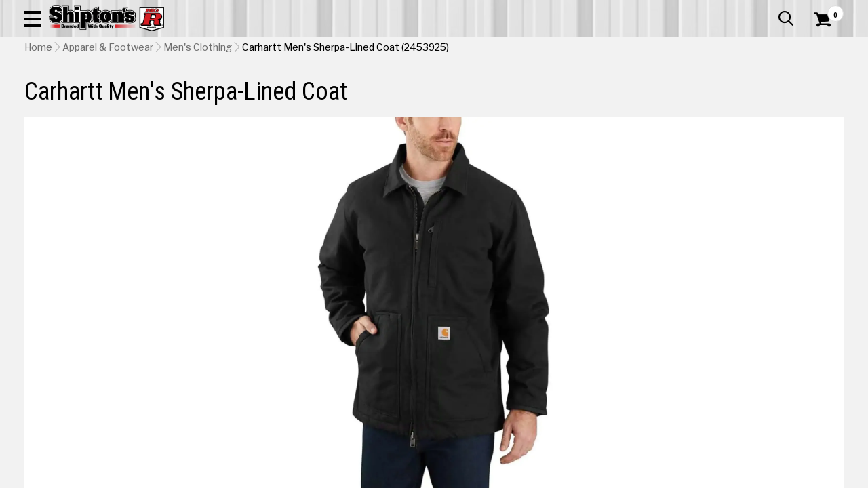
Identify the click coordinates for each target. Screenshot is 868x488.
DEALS (825, 91)
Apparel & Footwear (77, 91)
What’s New (768, 10)
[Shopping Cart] (821, 49)
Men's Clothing (198, 116)
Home (38, 116)
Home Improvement (489, 91)
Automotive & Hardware (202, 91)
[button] (486, 49)
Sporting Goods (757, 91)
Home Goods (391, 91)
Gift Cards (708, 10)
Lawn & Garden (591, 91)
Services (825, 10)
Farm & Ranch (311, 91)
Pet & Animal (673, 91)
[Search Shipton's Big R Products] (393, 49)
